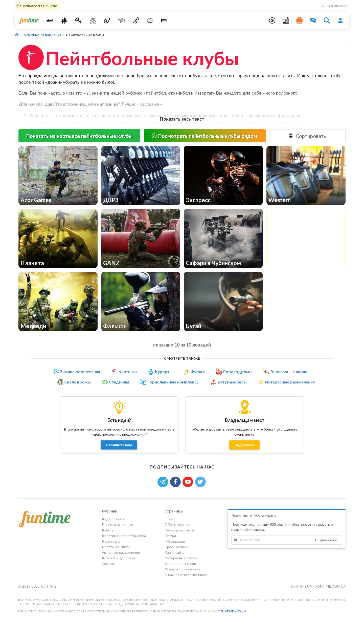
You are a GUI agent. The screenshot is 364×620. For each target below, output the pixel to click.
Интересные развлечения (290, 382)
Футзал (198, 372)
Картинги (128, 372)
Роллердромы (238, 372)
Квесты (108, 530)
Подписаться (326, 540)
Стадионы (119, 382)
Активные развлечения (42, 35)
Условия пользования (182, 569)
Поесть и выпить (116, 547)
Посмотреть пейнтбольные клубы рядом (204, 136)
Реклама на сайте (179, 530)
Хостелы (109, 563)
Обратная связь (335, 6)
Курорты (164, 372)
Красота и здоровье (119, 558)
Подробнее (244, 445)
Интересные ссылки (181, 558)
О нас (169, 519)
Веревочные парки (289, 372)
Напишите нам (119, 445)
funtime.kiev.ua (233, 611)
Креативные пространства (124, 536)
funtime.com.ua (331, 586)
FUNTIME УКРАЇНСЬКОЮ (38, 6)
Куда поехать (113, 519)
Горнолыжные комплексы (173, 382)
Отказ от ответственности (187, 575)
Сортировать (307, 136)
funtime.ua (302, 586)
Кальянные (111, 541)
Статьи (170, 536)
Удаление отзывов (180, 563)
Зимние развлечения (80, 372)
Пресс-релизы (176, 547)
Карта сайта (175, 552)
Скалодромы (77, 382)
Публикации (175, 541)
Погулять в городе (117, 525)
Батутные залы (232, 382)
